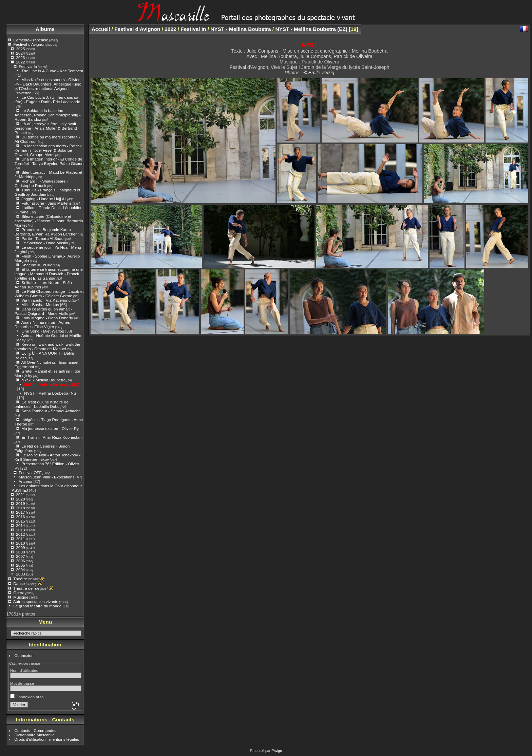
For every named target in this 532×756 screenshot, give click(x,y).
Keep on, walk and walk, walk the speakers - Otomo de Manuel (47, 346)
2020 (20, 499)
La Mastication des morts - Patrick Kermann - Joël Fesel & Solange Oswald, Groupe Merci (48, 150)
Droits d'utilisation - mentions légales (47, 739)
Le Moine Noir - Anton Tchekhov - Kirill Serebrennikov (47, 457)
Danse (19, 583)
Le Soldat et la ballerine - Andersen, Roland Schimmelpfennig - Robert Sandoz (48, 115)
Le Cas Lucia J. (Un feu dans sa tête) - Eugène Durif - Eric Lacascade (47, 99)
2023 (20, 58)
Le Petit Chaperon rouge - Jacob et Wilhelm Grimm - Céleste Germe (49, 294)
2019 (20, 503)
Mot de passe (22, 683)
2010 (20, 543)
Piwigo (277, 751)
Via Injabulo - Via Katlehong (46, 300)
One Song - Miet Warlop (43, 331)
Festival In (28, 66)
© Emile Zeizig (319, 73)
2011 (20, 539)
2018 (20, 508)
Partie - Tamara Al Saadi (43, 238)
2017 (20, 512)
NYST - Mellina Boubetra (43, 380)
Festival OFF (30, 472)
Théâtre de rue (26, 588)
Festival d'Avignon (29, 44)
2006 (20, 561)
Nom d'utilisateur (25, 670)
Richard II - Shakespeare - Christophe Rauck (41, 183)
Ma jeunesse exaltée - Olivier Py (50, 428)
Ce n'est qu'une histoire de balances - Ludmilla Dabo (42, 404)
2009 (20, 547)
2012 (20, 534)
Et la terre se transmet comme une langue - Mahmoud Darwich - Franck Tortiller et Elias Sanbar (49, 274)
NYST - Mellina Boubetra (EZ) (52, 384)
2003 (20, 574)
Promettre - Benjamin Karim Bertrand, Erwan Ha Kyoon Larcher (46, 232)
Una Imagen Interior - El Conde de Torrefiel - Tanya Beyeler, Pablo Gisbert (49, 161)
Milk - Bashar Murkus (40, 305)
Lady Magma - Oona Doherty (48, 318)
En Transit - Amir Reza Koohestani (52, 437)
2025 (20, 49)
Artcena (26, 481)
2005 (20, 565)
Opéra (19, 593)
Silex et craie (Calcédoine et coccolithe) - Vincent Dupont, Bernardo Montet (49, 221)
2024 (20, 53)
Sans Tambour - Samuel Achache (51, 411)
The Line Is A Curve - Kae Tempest (52, 71)
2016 (20, 517)
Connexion (24, 655)
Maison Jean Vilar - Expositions (46, 477)
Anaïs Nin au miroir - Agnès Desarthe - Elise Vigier (42, 324)
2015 (20, 521)
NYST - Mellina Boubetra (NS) (51, 393)
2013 (20, 530)
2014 (20, 525)
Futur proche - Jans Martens (46, 203)
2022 (20, 62)
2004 (20, 570)
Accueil (101, 29)
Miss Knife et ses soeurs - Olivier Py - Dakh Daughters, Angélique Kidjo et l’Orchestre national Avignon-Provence (48, 86)
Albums (45, 29)
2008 (20, 552)
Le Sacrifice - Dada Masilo (45, 243)
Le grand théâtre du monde (37, 606)
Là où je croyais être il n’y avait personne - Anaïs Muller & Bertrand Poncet (46, 128)
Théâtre (20, 579)
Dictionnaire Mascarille (35, 735)
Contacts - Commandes (36, 730)
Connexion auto (27, 697)
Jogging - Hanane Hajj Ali (44, 199)
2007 (20, 556)
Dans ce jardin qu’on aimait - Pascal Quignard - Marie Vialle (43, 311)
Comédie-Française (31, 40)
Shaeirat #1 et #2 (37, 265)
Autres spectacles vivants (36, 601)
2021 (20, 495)
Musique (21, 597)
